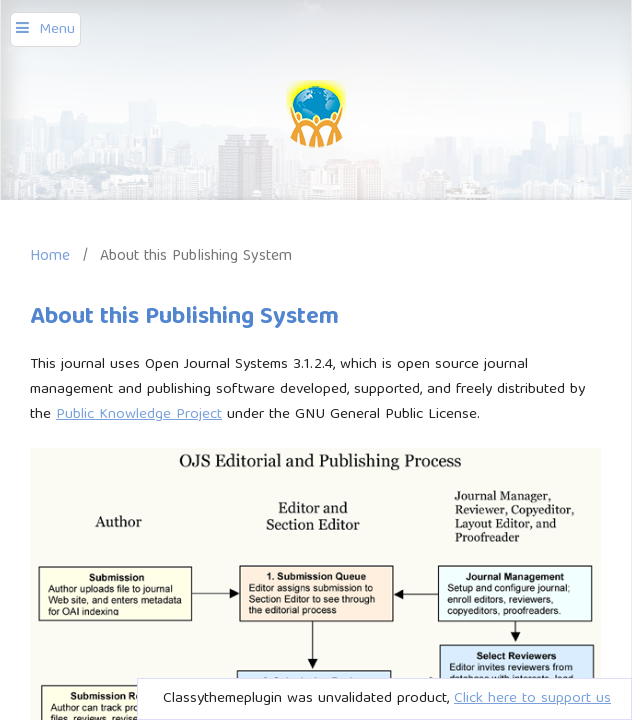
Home (50, 256)
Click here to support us (532, 699)
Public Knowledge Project (139, 415)
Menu (57, 30)
